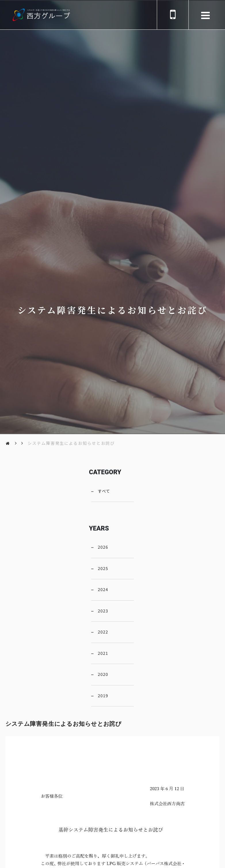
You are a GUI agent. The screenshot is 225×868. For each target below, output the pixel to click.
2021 (103, 653)
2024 (103, 589)
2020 (103, 674)
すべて (104, 491)
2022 (103, 632)
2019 (103, 695)
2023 (103, 611)
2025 (103, 568)
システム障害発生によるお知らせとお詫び (71, 443)
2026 (103, 547)
